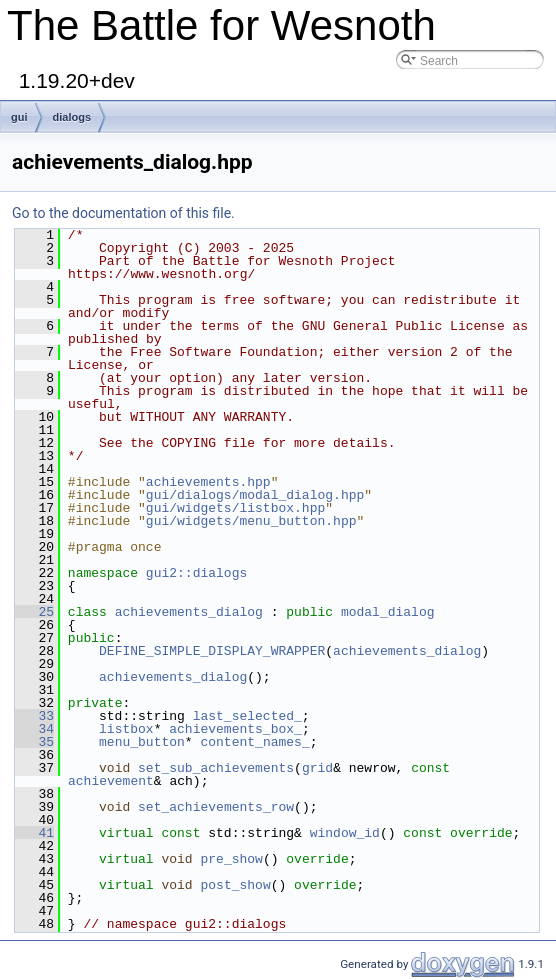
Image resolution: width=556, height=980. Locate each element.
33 (34, 716)
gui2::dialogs (196, 573)
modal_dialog (388, 612)
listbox (126, 729)
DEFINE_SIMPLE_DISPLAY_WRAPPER (212, 651)
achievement (111, 781)
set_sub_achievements (216, 768)
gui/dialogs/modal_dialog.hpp (255, 495)
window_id (345, 833)
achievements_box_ (235, 729)
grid (317, 768)
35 (34, 742)
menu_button (142, 742)
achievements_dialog (189, 612)
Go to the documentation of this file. (123, 213)
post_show (235, 885)
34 (34, 729)
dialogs (72, 117)
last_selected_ (247, 716)
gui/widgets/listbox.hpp (235, 508)
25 (34, 612)
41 (34, 833)
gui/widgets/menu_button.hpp (251, 521)
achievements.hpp (208, 482)
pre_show (231, 859)
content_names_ (254, 742)
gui (19, 117)
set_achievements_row (216, 807)
